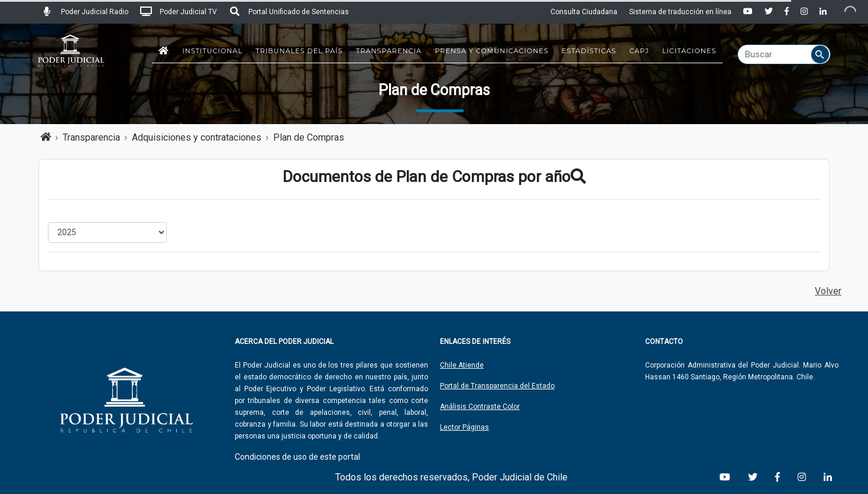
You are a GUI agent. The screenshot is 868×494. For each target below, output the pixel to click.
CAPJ (639, 51)
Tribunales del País (299, 51)
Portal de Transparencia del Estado (497, 386)
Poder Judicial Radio (85, 12)
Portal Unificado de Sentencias (289, 12)
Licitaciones (689, 51)
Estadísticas (589, 51)
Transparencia (389, 51)
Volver (828, 291)
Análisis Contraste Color (480, 407)
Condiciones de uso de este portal (297, 457)
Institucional (212, 51)
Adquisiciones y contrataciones (197, 137)
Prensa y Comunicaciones (491, 51)
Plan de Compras (309, 137)
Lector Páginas (464, 427)
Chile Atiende (462, 365)
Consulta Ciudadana (584, 12)
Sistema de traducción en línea (680, 12)
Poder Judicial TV (179, 12)
